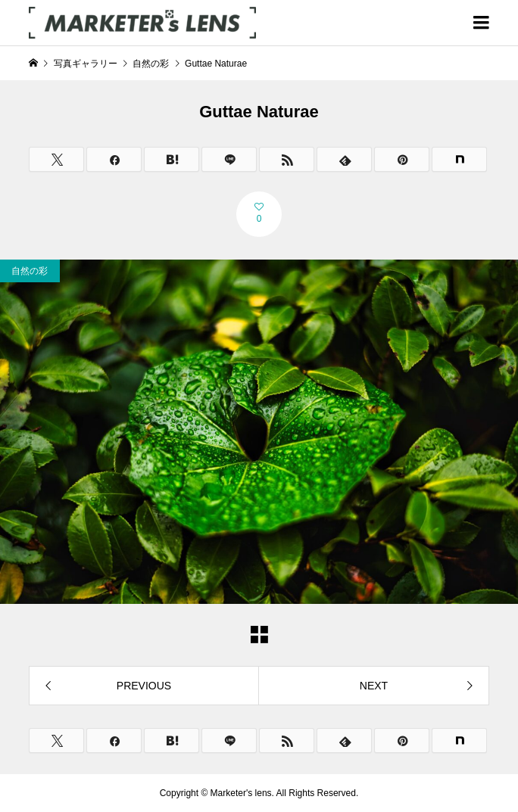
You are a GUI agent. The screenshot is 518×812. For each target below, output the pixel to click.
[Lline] (229, 159)
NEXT (374, 686)
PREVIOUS (144, 686)
